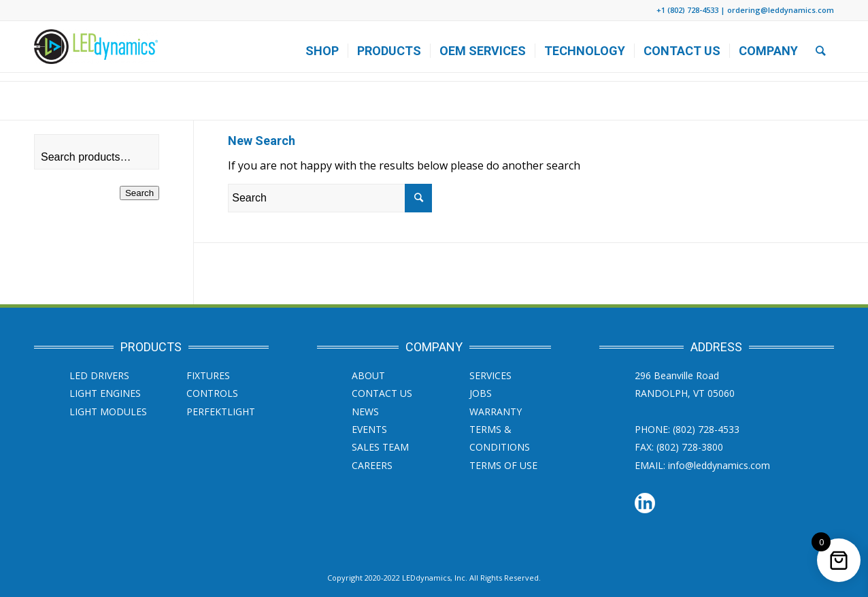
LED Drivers (99, 375)
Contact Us (382, 393)
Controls (212, 393)
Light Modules (108, 412)
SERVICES (490, 375)
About (368, 375)
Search (139, 193)
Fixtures (208, 375)
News (365, 412)
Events (369, 429)
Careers (372, 465)
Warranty (496, 412)
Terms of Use (503, 465)
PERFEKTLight (221, 412)
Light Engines (105, 393)
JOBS (481, 393)
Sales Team (380, 447)
